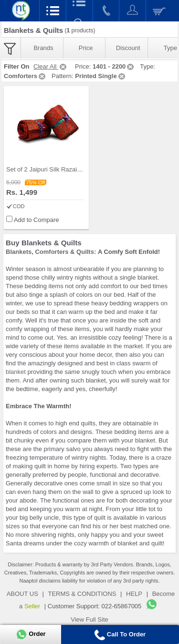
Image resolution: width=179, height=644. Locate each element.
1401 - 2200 (114, 66)
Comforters (25, 76)
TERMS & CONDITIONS (82, 594)
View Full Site (89, 619)
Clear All (51, 66)
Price (86, 48)
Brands (43, 48)
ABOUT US (22, 594)
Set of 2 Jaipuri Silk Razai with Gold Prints (64, 169)
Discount (128, 48)
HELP (134, 594)
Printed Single (100, 76)
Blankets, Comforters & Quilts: (51, 252)
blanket (16, 372)
